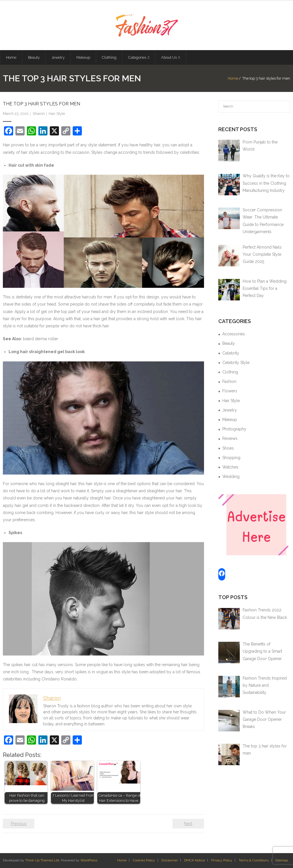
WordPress (89, 860)
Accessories (234, 334)
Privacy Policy (222, 860)
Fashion (229, 381)
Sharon (39, 114)
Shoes (228, 448)
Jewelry (230, 410)
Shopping (231, 458)
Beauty (229, 343)
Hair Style (57, 114)
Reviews (230, 438)
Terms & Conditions (254, 860)
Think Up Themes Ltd (42, 860)
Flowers (230, 391)
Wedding (231, 477)
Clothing (230, 372)
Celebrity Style (236, 363)
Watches (230, 467)
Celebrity (231, 353)
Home (233, 78)
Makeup (230, 420)
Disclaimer (170, 860)
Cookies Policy (144, 860)
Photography (234, 429)
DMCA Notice (194, 860)
